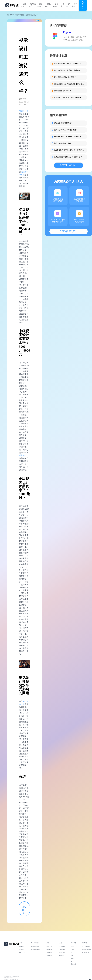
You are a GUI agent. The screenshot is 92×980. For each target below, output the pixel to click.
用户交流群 (86, 952)
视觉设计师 (24, 111)
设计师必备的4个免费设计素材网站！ (68, 70)
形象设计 (23, 455)
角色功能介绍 (35, 947)
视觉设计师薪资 (24, 173)
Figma (67, 32)
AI (72, 961)
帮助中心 (48, 5)
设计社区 (23, 5)
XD (72, 955)
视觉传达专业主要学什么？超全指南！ (68, 137)
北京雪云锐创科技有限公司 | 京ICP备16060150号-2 (11, 977)
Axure (72, 958)
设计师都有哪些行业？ (63, 91)
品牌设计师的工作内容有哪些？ (66, 130)
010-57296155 (86, 947)
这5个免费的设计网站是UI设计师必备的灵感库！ (69, 84)
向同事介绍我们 (36, 950)
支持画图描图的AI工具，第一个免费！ (69, 64)
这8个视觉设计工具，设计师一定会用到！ (69, 150)
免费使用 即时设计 (69, 165)
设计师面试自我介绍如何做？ (65, 77)
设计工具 (22, 947)
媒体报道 (62, 955)
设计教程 (40, 5)
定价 (68, 5)
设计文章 (10, 15)
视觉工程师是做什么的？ (63, 143)
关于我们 (75, 5)
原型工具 (22, 950)
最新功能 (56, 5)
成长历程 (62, 952)
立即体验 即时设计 (24, 909)
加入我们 (62, 950)
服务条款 (49, 952)
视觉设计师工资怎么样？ (63, 123)
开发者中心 (50, 955)
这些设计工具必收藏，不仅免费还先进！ (69, 97)
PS (72, 952)
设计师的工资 (24, 703)
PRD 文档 (22, 952)
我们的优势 (32, 5)
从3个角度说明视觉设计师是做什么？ (68, 157)
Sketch (73, 950)
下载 (63, 5)
